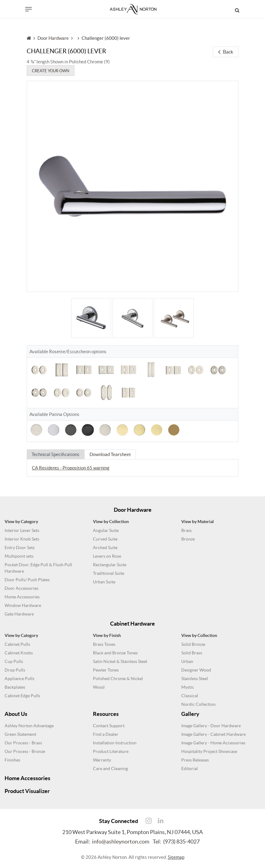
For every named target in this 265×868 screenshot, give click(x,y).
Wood (99, 687)
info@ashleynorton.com (121, 842)
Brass (186, 530)
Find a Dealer (106, 734)
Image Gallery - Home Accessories (213, 743)
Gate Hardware (19, 614)
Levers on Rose (107, 556)
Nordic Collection (198, 704)
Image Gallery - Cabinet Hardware (213, 734)
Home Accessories (22, 597)
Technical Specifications (56, 454)
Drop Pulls (15, 670)
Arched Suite (105, 548)
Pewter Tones (106, 670)
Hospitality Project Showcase (209, 751)
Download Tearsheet (111, 454)
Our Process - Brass (23, 743)
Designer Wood (196, 670)
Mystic (188, 687)
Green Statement (20, 734)
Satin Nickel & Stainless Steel (120, 661)
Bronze (188, 539)
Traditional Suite (109, 573)
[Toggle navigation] (29, 9)
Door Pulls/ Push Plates (27, 580)
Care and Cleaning (110, 769)
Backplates (15, 687)
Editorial (190, 769)
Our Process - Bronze (25, 751)
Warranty (102, 760)
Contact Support (109, 726)
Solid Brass (192, 653)
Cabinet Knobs (19, 653)
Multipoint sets (19, 556)
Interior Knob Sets (22, 539)
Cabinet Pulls (17, 644)
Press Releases (195, 760)
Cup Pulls (14, 661)
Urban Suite (104, 582)
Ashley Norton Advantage (29, 726)
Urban (187, 661)
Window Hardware (23, 605)
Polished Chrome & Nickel (118, 679)
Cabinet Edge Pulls (22, 696)
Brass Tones (104, 644)
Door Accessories (21, 588)
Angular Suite (106, 530)
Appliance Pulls (19, 679)
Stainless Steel (195, 679)
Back (226, 52)
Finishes (12, 760)
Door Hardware (53, 38)
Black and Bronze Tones (115, 653)
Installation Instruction (115, 743)
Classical (190, 696)
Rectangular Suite (110, 565)
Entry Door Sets (20, 548)
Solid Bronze (193, 644)
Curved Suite (105, 539)
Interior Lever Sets (22, 530)
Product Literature (111, 751)
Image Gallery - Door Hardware (211, 726)
